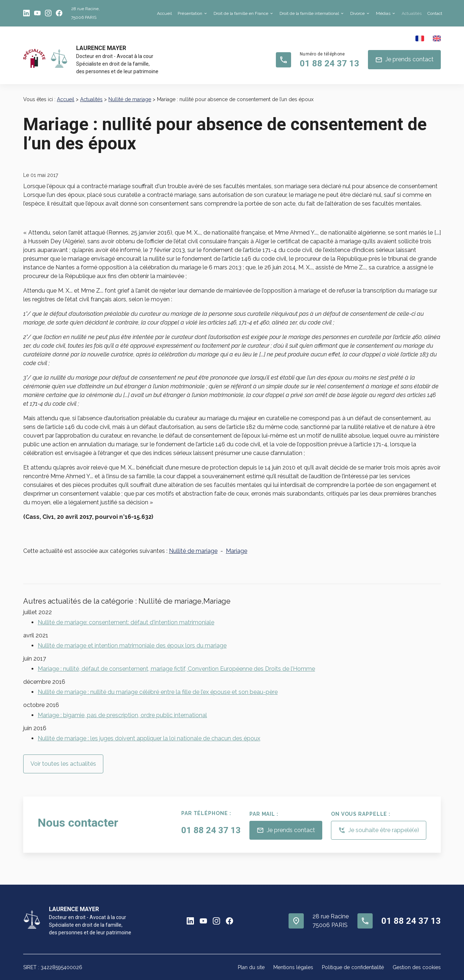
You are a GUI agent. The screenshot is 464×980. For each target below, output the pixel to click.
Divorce (357, 13)
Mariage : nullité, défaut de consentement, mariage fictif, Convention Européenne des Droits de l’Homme (176, 669)
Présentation (190, 13)
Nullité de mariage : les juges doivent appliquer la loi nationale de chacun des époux (149, 738)
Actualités (412, 13)
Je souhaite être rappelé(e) (379, 830)
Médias (383, 13)
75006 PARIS (85, 12)
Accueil (164, 13)
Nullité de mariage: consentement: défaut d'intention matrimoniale (126, 622)
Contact (435, 13)
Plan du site (251, 967)
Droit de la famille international (309, 13)
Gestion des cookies (417, 967)
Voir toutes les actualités (63, 764)
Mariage (237, 551)
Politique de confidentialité (353, 967)
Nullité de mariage (130, 99)
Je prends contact (404, 60)
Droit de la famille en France (241, 13)
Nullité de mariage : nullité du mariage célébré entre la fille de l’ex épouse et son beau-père (158, 692)
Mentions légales (293, 967)
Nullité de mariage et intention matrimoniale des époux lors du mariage (132, 646)
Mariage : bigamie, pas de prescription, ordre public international (122, 715)
